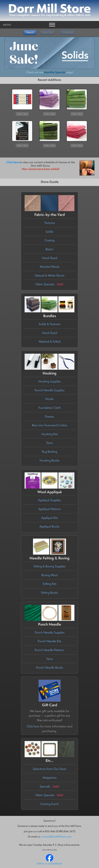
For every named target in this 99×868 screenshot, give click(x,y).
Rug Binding (49, 452)
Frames (49, 416)
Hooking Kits (50, 434)
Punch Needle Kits (49, 641)
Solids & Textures (50, 324)
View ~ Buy (22, 114)
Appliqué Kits (50, 518)
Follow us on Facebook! (49, 864)
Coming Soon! (50, 804)
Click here (13, 162)
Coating (50, 240)
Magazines (50, 777)
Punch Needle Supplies (50, 390)
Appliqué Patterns (50, 509)
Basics (49, 249)
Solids (49, 232)
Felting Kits (50, 584)
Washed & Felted (50, 341)
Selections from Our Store (50, 769)
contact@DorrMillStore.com (56, 837)
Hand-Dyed (50, 258)
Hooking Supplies (49, 381)
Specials (50, 786)
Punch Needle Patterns (49, 650)
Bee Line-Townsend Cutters (50, 425)
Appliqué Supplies (49, 500)
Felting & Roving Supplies (49, 566)
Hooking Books (49, 460)
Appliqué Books (49, 526)
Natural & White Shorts (50, 275)
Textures (50, 223)
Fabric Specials (49, 284)
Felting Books (49, 593)
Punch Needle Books (50, 667)
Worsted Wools (50, 267)
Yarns (50, 659)
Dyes (50, 443)
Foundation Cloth (50, 408)
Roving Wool (50, 575)
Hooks (49, 399)
